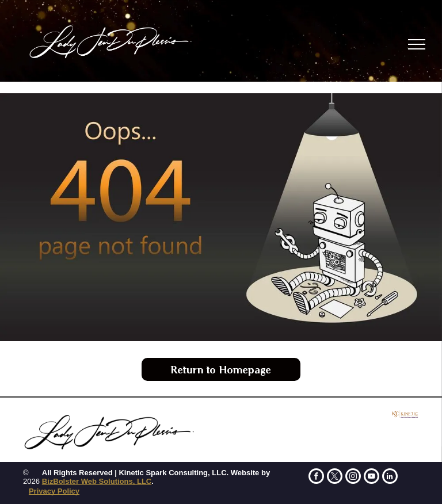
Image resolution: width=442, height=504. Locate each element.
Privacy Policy (54, 491)
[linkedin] (390, 478)
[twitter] (335, 478)
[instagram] (353, 478)
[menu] (417, 44)
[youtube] (371, 478)
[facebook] (316, 478)
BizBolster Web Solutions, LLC (97, 481)
